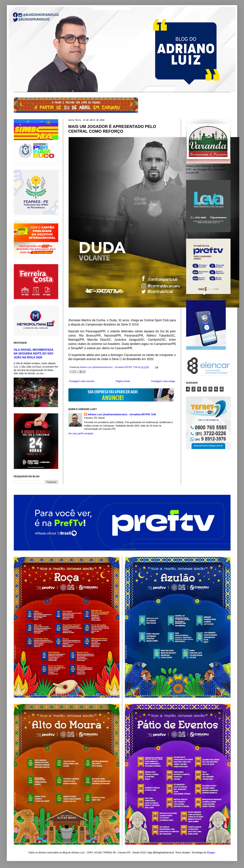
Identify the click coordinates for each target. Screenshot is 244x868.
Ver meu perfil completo (81, 433)
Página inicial (123, 381)
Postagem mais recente (82, 381)
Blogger (211, 852)
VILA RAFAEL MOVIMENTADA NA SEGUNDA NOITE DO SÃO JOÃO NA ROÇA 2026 (34, 354)
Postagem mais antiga (163, 381)
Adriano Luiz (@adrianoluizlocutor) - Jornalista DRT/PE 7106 (122, 414)
